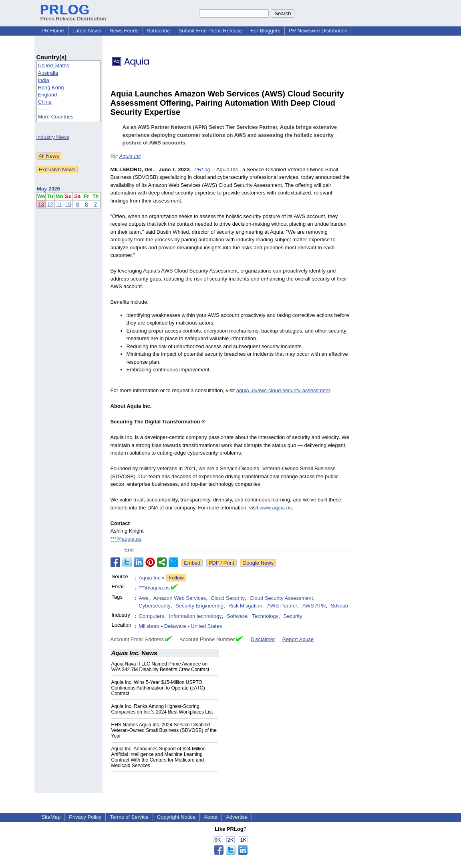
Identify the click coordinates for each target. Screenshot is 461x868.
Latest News (87, 31)
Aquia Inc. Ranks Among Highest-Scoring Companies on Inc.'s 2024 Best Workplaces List (162, 709)
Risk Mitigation (245, 606)
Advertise (237, 817)
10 (68, 204)
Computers (151, 616)
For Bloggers (265, 31)
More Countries (56, 117)
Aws (143, 598)
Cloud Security (228, 598)
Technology (265, 616)
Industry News (53, 137)
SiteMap (51, 817)
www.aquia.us (276, 508)
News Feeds (124, 31)
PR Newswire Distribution (318, 31)
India (44, 80)
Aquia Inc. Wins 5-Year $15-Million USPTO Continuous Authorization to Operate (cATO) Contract (158, 688)
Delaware (175, 626)
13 (41, 204)
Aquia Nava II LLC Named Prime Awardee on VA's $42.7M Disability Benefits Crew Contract (160, 667)
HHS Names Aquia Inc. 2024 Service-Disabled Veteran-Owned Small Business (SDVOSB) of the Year (164, 730)
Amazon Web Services (180, 598)
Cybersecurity (154, 606)
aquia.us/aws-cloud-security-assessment (283, 390)
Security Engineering (199, 606)
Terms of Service (129, 817)
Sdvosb (339, 606)
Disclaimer (263, 639)
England (48, 95)
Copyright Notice (176, 817)
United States (54, 65)
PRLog (202, 169)
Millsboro (149, 626)
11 (59, 204)
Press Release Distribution (73, 16)
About (211, 817)
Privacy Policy (85, 817)
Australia (48, 73)
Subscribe (159, 31)
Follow (176, 578)
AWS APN (314, 606)
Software (237, 616)
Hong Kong (51, 87)
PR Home (53, 31)
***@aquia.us (126, 539)
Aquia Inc (130, 156)
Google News (258, 563)
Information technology (195, 616)
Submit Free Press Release (210, 31)
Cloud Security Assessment (281, 598)
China (45, 102)
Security (293, 616)
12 (50, 204)
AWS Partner (282, 606)
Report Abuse (298, 639)
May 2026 (48, 189)
